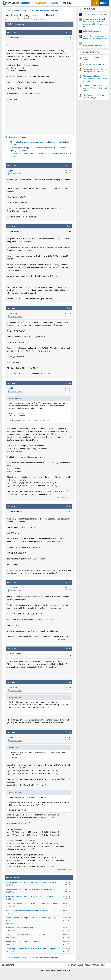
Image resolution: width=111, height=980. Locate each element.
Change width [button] (10, 966)
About (78, 966)
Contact (70, 966)
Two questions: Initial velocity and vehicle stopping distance (31, 911)
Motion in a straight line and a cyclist (21, 928)
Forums (54, 3)
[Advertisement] (39, 118)
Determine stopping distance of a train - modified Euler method (32, 904)
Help (100, 966)
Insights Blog (40, 3)
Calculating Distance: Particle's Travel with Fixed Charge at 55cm (33, 950)
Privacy (93, 966)
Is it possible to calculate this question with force (26, 935)
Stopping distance (39, 20)
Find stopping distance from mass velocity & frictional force (31, 883)
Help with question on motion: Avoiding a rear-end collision (31, 890)
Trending (67, 3)
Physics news (11, 138)
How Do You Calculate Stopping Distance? (24, 942)
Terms (85, 966)
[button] (48, 3)
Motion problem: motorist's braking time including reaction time (33, 897)
